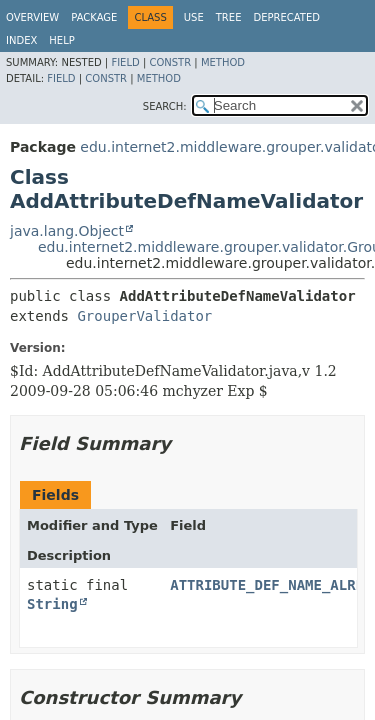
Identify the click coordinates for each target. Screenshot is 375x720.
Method (223, 62)
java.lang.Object (67, 231)
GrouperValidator (144, 316)
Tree (229, 17)
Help (61, 40)
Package (94, 17)
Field (125, 62)
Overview (32, 17)
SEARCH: (165, 106)
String (52, 604)
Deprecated (286, 17)
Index (21, 40)
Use (194, 17)
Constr (170, 62)
